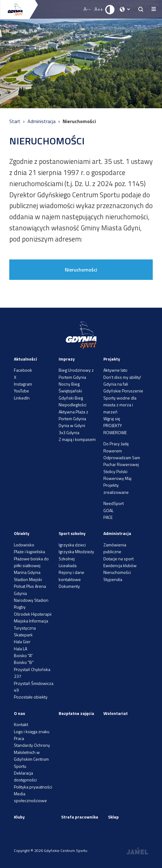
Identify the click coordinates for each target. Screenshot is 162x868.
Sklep (113, 817)
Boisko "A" (23, 655)
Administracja (42, 121)
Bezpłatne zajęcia (76, 713)
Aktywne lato (115, 370)
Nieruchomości (81, 270)
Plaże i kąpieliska (29, 552)
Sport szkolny (72, 533)
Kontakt (21, 724)
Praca (19, 738)
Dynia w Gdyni (72, 425)
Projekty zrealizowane (116, 488)
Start (15, 121)
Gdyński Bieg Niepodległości (73, 401)
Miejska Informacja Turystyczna (31, 624)
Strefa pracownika (80, 817)
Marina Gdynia (27, 572)
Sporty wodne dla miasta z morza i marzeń (120, 405)
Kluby (19, 817)
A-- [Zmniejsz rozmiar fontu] (87, 9)
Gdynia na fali (116, 384)
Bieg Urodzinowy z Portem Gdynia (76, 373)
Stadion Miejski (28, 579)
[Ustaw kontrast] (110, 9)
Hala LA (21, 649)
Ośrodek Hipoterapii (33, 614)
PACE (108, 517)
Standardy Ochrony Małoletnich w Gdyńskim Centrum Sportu (32, 755)
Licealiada (68, 565)
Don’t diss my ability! (122, 377)
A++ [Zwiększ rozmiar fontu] (99, 9)
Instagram (23, 384)
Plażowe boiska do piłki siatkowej (31, 562)
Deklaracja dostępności (25, 776)
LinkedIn (22, 398)
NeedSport (114, 503)
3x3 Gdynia (69, 432)
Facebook (23, 370)
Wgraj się (112, 419)
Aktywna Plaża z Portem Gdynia (73, 415)
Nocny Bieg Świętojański (70, 387)
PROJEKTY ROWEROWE (115, 429)
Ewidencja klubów (120, 565)
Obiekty (22, 533)
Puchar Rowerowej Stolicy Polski (121, 468)
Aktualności (25, 359)
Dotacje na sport (118, 559)
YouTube (21, 391)
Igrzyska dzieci (72, 545)
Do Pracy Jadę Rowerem (116, 447)
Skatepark (23, 635)
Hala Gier (22, 641)
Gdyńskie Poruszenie (123, 391)
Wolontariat (116, 713)
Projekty (112, 359)
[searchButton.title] (141, 9)
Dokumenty (69, 586)
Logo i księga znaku (32, 731)
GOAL (108, 510)
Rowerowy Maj (117, 478)
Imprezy (67, 359)
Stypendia (113, 579)
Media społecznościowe (30, 797)
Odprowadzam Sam (122, 458)
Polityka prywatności (33, 787)
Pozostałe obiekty (31, 697)
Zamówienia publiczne (115, 548)
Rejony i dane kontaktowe (71, 576)
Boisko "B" (24, 662)
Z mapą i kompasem (77, 439)
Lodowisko (24, 545)
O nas (19, 713)
